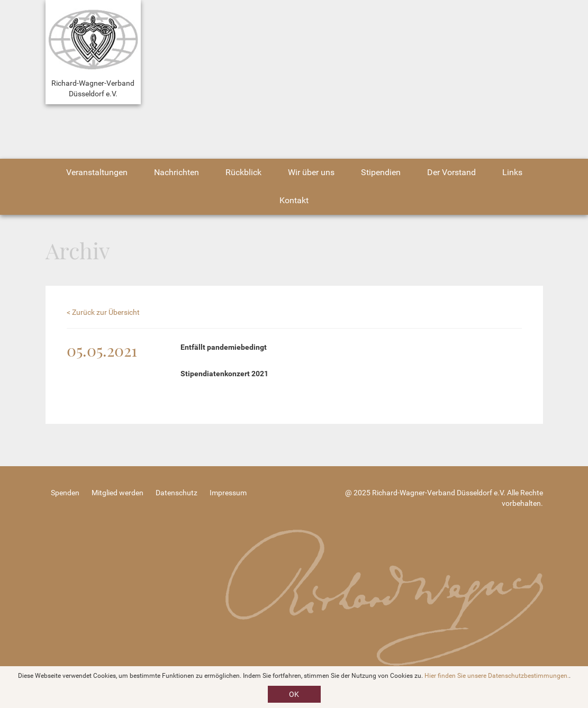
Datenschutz (177, 493)
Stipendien (381, 172)
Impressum (228, 493)
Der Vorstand (451, 172)
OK (294, 694)
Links (512, 172)
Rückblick (243, 172)
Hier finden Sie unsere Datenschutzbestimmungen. (497, 676)
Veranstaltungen (97, 172)
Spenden (65, 493)
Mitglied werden (117, 493)
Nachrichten (177, 172)
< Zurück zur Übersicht (103, 312)
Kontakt (294, 200)
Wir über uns (311, 172)
